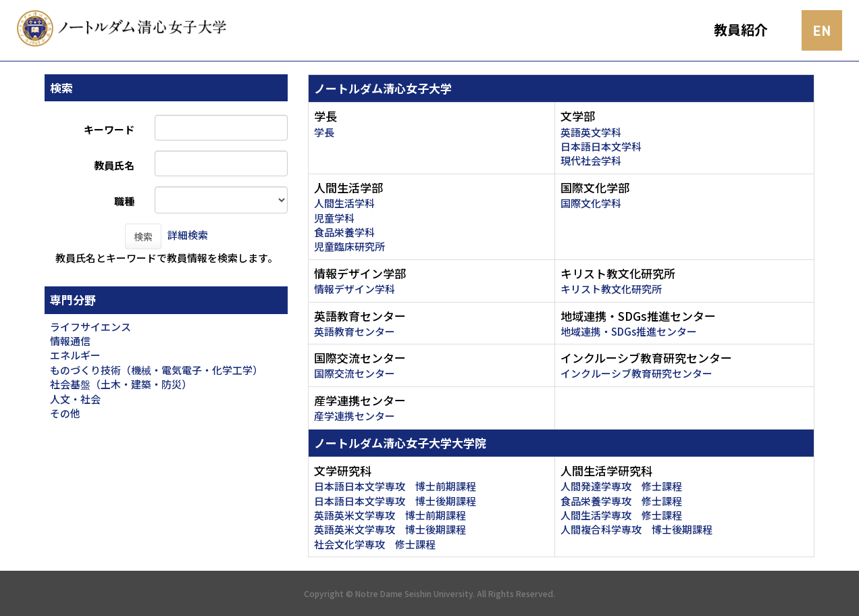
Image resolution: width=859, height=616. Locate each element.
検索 (143, 236)
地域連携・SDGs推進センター (629, 331)
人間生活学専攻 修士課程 (621, 515)
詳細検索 (188, 235)
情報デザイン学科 (355, 289)
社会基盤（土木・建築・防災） (121, 384)
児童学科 (334, 218)
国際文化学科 (591, 203)
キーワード (109, 129)
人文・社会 (75, 399)
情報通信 (70, 341)
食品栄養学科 (344, 232)
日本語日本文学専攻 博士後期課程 (395, 501)
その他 (65, 413)
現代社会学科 (591, 160)
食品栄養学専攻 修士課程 (621, 501)
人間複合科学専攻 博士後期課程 (636, 529)
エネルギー (75, 355)
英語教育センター (355, 331)
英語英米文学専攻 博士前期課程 (390, 515)
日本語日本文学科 (601, 146)
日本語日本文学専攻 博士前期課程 (395, 486)
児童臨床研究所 (349, 246)
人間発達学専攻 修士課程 (621, 486)
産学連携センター (355, 416)
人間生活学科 (344, 203)
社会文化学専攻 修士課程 (375, 544)
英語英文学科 (591, 132)
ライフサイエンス (90, 327)
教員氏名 (114, 165)
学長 (324, 132)
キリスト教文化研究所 (611, 289)
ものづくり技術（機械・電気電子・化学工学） (156, 370)
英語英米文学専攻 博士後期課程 (390, 529)
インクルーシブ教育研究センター (636, 373)
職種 (124, 201)
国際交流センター (355, 373)
